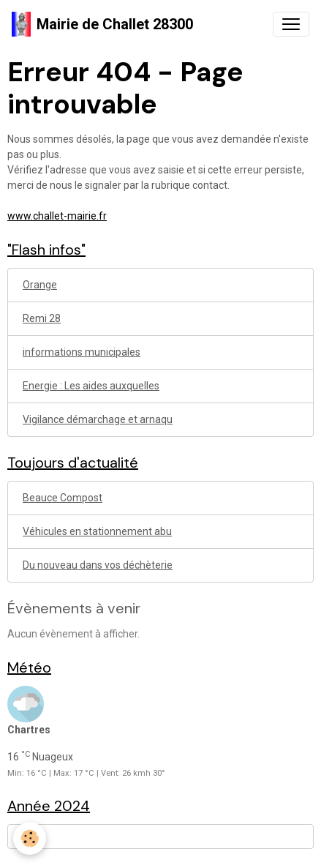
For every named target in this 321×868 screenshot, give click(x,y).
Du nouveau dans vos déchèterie (98, 565)
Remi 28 (42, 318)
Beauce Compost (63, 498)
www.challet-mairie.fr (57, 216)
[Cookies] (30, 838)
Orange (40, 285)
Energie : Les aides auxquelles (91, 386)
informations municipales (82, 352)
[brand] (102, 24)
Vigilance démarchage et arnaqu (98, 419)
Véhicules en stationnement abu (97, 531)
